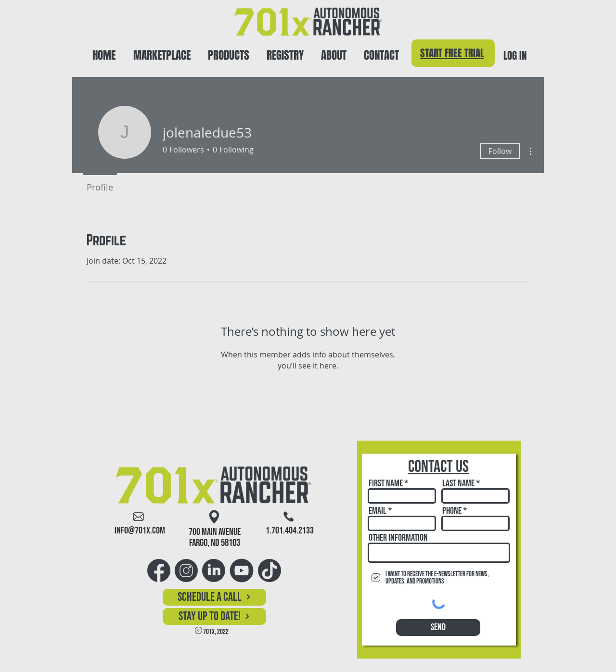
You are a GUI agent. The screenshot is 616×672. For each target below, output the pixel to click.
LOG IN (515, 56)
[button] (229, 51)
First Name (386, 483)
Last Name (458, 483)
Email (378, 511)
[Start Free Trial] (453, 53)
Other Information (398, 538)
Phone (452, 511)
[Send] (438, 628)
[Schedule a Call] (214, 597)
